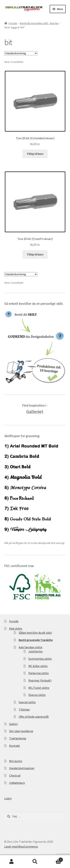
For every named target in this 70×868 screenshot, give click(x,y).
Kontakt (15, 746)
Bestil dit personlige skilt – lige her (39, 23)
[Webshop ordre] (21, 53)
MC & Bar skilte (38, 666)
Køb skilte (16, 628)
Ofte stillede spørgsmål (34, 717)
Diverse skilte (37, 695)
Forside (13, 23)
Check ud (15, 775)
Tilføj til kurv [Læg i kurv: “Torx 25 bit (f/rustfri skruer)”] (35, 254)
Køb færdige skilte (31, 647)
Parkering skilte (39, 673)
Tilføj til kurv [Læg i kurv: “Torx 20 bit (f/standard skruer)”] (35, 154)
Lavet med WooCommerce (21, 846)
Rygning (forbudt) (40, 680)
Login (8, 798)
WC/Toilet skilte (39, 688)
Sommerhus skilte (40, 659)
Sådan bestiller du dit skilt (35, 633)
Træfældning (18, 738)
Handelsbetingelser (22, 768)
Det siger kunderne (21, 731)
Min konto (16, 761)
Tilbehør (24, 709)
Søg (35, 862)
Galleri (13, 724)
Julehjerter (36, 651)
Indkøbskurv (17, 783)
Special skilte (27, 702)
